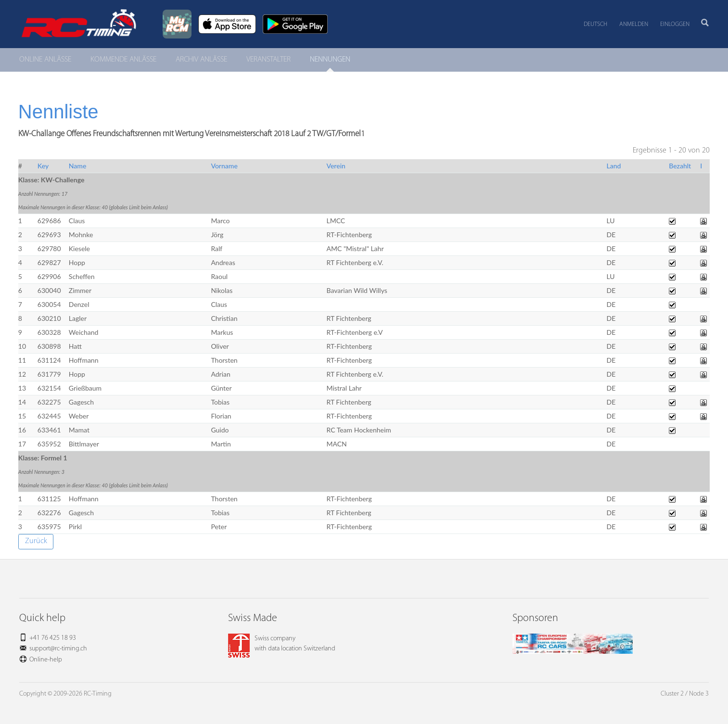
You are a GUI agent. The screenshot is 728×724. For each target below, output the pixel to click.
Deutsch (595, 24)
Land (614, 166)
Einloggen (675, 24)
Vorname (224, 166)
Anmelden (634, 24)
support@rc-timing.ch (58, 649)
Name (78, 166)
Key (43, 166)
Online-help (46, 660)
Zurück (36, 541)
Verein (336, 166)
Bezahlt (680, 166)
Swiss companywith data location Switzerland (282, 644)
